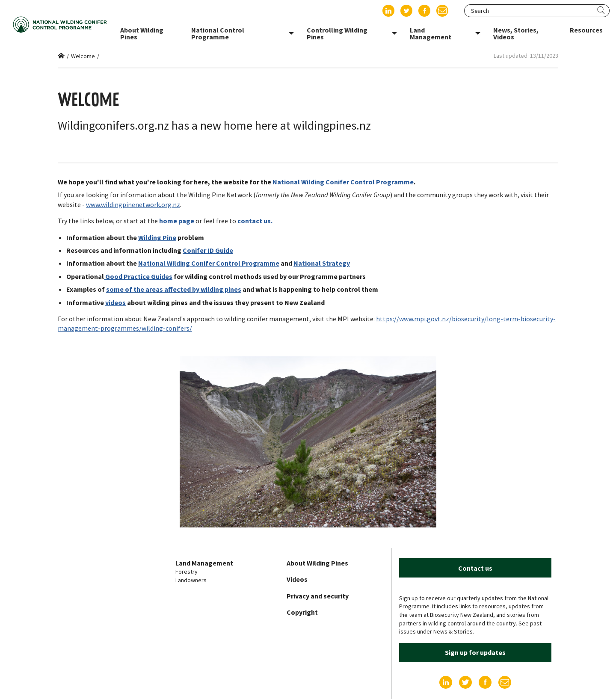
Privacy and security (318, 596)
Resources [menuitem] (586, 30)
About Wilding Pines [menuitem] (142, 33)
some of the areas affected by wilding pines (174, 289)
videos (115, 302)
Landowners (191, 580)
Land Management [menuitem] (431, 33)
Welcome (83, 56)
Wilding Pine (157, 237)
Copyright (302, 612)
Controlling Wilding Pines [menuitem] (337, 33)
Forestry (187, 572)
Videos (297, 579)
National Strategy (322, 263)
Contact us (475, 568)
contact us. (255, 221)
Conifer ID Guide (208, 250)
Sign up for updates (475, 652)
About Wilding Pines (317, 563)
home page (177, 221)
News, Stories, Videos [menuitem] (516, 33)
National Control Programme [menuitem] (218, 33)
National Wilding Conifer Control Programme (343, 182)
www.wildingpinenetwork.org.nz (133, 204)
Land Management (204, 563)
